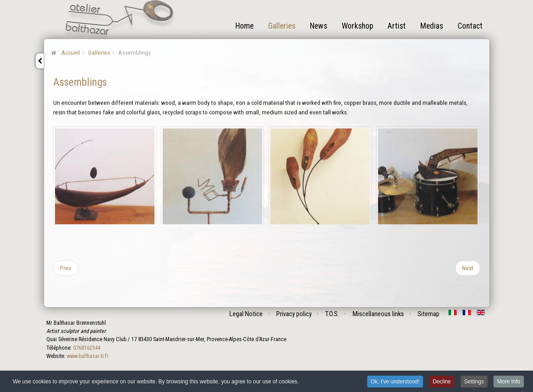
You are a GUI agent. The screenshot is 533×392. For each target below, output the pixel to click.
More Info (509, 382)
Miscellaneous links (378, 314)
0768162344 (87, 348)
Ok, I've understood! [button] (395, 382)
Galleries (282, 26)
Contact (470, 26)
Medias (432, 26)
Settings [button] (474, 382)
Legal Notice (246, 314)
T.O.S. (332, 314)
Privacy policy (294, 314)
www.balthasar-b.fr (88, 356)
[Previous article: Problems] (66, 268)
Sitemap (428, 314)
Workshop (357, 26)
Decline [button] (442, 382)
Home (244, 26)
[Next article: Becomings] (468, 268)
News (319, 26)
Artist (397, 26)
